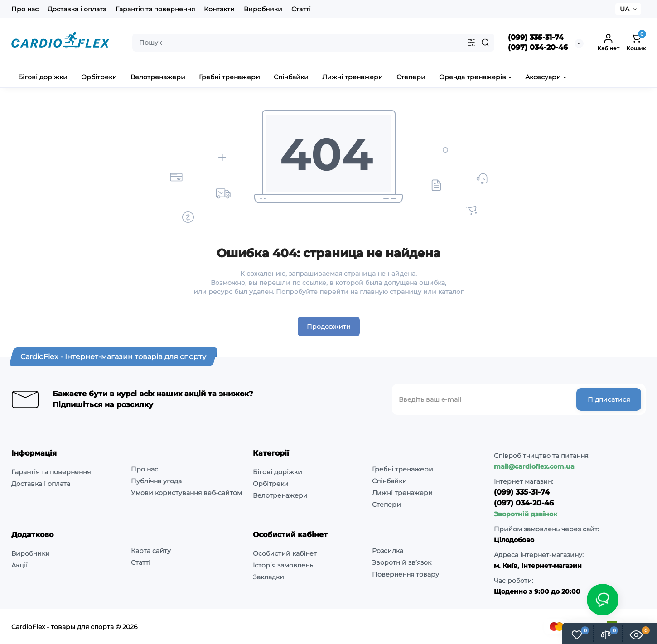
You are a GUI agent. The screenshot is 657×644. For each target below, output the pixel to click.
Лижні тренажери (402, 493)
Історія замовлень (283, 565)
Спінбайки (389, 481)
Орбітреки (271, 484)
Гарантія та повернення (155, 9)
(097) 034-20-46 (538, 47)
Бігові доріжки (278, 472)
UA (625, 9)
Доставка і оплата (77, 9)
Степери (386, 505)
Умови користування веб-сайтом (186, 493)
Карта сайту (151, 551)
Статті (301, 9)
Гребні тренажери (403, 469)
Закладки (268, 577)
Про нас (25, 9)
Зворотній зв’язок (402, 562)
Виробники (263, 9)
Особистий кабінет (285, 553)
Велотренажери (280, 495)
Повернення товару (406, 574)
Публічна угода (156, 481)
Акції (19, 565)
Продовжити (329, 327)
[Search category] (471, 43)
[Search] (485, 43)
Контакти (219, 9)
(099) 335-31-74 (536, 37)
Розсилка (388, 551)
